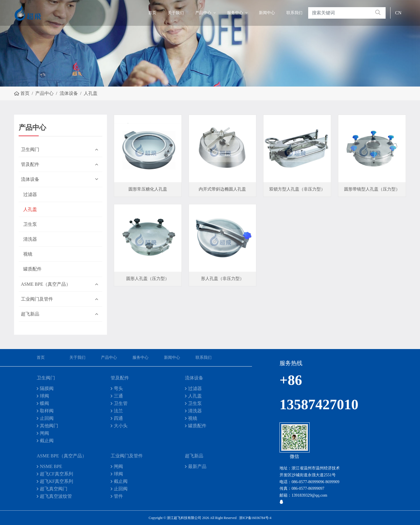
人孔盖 (30, 209)
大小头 (121, 426)
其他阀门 (49, 426)
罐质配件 (32, 269)
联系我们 (294, 13)
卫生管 (121, 403)
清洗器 (30, 239)
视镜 (28, 254)
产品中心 (203, 13)
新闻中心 (267, 13)
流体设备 (30, 179)
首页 (152, 13)
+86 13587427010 (301, 392)
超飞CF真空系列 (56, 474)
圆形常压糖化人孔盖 (148, 189)
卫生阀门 (30, 149)
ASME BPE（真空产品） (46, 284)
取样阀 (47, 411)
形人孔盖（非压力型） (222, 279)
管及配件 (30, 164)
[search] (378, 13)
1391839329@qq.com (309, 495)
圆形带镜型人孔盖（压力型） (372, 189)
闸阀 (44, 433)
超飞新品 (30, 314)
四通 (118, 418)
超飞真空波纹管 (56, 496)
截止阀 (47, 441)
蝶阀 (44, 403)
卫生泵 (30, 224)
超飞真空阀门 (54, 489)
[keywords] (339, 13)
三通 (118, 396)
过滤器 (30, 194)
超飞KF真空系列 (56, 481)
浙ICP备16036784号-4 (255, 518)
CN (398, 13)
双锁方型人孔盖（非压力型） (297, 189)
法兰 (118, 411)
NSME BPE (51, 466)
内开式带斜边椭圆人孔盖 (222, 189)
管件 (118, 496)
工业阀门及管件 (37, 299)
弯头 (118, 388)
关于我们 (176, 13)
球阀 (44, 396)
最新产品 (197, 466)
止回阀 (47, 418)
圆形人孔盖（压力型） (148, 279)
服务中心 (235, 13)
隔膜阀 (47, 388)
